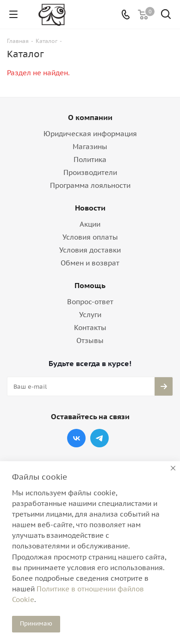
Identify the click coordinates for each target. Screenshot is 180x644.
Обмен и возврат (90, 263)
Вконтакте (76, 438)
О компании (90, 117)
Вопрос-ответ (90, 302)
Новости (90, 208)
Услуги (90, 315)
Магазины (90, 147)
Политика (90, 159)
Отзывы (90, 340)
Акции (90, 224)
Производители (90, 172)
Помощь (90, 285)
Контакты (90, 328)
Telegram (99, 438)
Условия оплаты (90, 237)
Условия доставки (90, 250)
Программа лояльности (90, 185)
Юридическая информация (90, 134)
